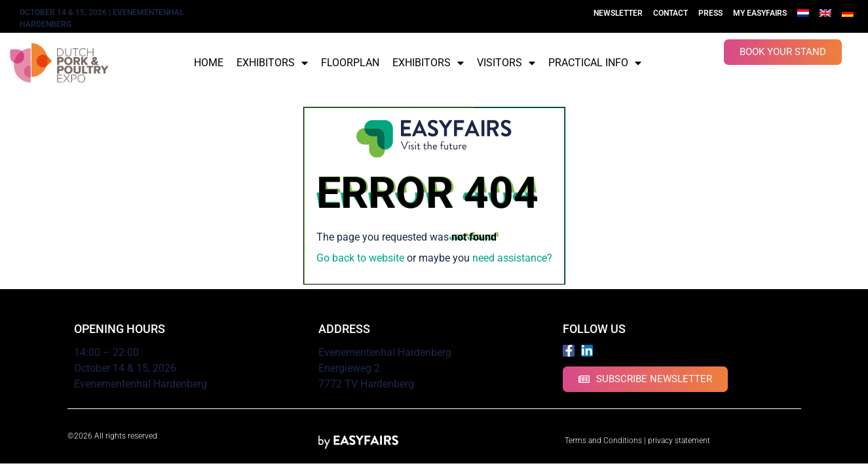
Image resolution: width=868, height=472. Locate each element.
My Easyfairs (760, 13)
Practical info (595, 63)
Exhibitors (272, 63)
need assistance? (512, 258)
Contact (670, 13)
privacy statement (679, 441)
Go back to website (360, 258)
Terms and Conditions (603, 441)
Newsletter (618, 13)
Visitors (506, 63)
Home (209, 63)
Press (710, 13)
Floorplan (350, 63)
